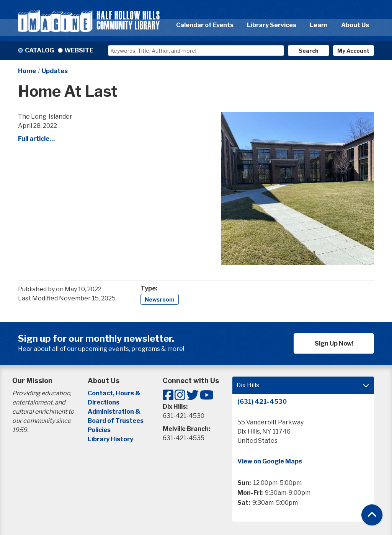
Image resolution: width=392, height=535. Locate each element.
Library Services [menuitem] (272, 25)
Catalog (39, 50)
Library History (110, 439)
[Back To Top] (372, 515)
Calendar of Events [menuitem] (205, 25)
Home (27, 71)
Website (79, 50)
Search (309, 51)
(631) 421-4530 (262, 402)
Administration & (115, 412)
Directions (104, 402)
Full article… (36, 139)
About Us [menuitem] (355, 25)
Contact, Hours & (115, 393)
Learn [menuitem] (319, 25)
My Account (353, 51)
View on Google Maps (270, 461)
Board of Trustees (116, 421)
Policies (99, 430)
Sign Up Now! (334, 343)
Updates (55, 71)
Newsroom (160, 299)
